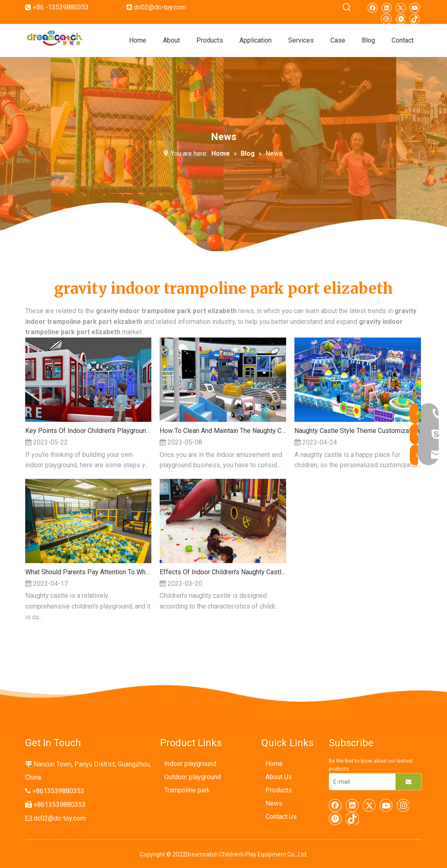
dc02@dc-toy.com (160, 7)
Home (274, 764)
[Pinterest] (400, 18)
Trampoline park (187, 790)
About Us (279, 777)
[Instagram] (386, 18)
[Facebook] (372, 7)
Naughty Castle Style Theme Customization (357, 431)
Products (279, 790)
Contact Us (281, 817)
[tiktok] (415, 18)
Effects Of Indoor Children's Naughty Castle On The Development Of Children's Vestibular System (223, 572)
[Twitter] (400, 7)
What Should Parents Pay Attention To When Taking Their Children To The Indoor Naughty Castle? (88, 572)
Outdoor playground (192, 777)
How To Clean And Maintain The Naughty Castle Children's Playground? (223, 431)
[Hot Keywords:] (347, 7)
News (274, 803)
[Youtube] (415, 7)
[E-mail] (360, 782)
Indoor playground (190, 764)
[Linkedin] (386, 7)
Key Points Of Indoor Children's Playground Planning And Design (88, 431)
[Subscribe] (409, 782)
